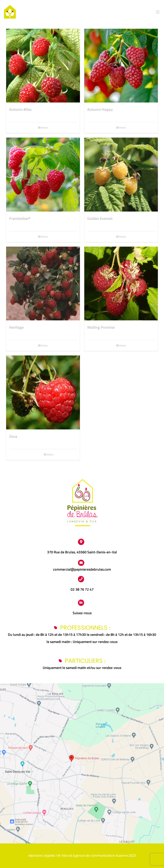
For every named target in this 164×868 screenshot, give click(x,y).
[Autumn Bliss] (43, 66)
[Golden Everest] (121, 175)
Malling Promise (101, 327)
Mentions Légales (42, 856)
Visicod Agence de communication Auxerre (94, 856)
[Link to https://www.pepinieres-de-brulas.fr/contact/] (81, 563)
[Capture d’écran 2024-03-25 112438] (82, 685)
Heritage (16, 327)
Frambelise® (20, 218)
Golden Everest (100, 218)
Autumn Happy (100, 109)
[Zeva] (43, 392)
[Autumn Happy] (121, 66)
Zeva (13, 436)
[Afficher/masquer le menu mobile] (158, 12)
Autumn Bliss (20, 109)
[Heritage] (43, 284)
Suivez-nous (82, 613)
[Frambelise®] (43, 175)
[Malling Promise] (121, 284)
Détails (44, 128)
